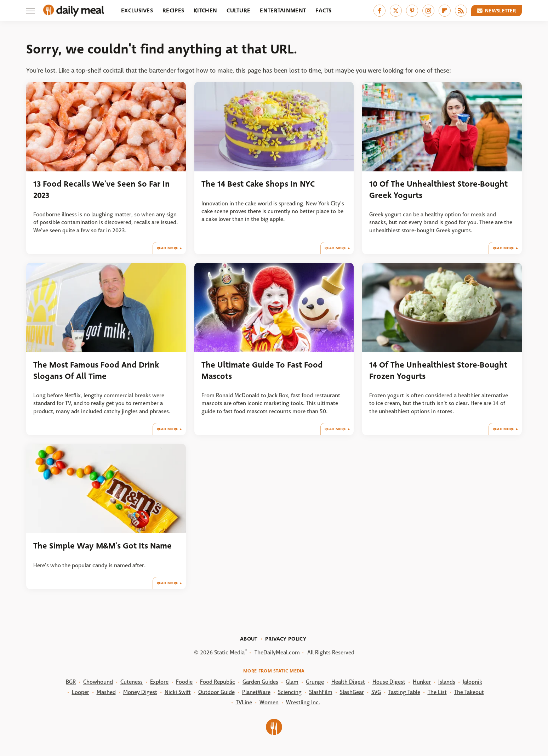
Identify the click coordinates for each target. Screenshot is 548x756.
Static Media (229, 652)
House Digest (389, 682)
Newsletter (497, 11)
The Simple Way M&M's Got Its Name (102, 546)
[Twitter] (396, 11)
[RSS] (461, 11)
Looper (81, 692)
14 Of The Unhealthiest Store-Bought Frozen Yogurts (438, 370)
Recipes (173, 10)
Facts (324, 10)
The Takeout (469, 692)
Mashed (106, 692)
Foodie (184, 682)
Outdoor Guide (216, 692)
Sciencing (290, 692)
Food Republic (218, 682)
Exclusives (137, 10)
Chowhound (98, 682)
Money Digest (140, 692)
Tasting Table (404, 692)
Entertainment (283, 10)
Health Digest (348, 682)
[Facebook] (379, 11)
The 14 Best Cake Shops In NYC (258, 184)
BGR (71, 682)
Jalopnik (472, 682)
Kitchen (205, 10)
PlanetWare (256, 692)
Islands (447, 682)
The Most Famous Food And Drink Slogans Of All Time (96, 370)
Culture (238, 10)
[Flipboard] (445, 11)
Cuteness (132, 682)
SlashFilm (321, 692)
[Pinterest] (412, 11)
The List (437, 692)
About (249, 639)
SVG (376, 692)
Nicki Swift (178, 692)
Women (269, 702)
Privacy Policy (286, 639)
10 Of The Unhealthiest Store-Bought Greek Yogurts (438, 189)
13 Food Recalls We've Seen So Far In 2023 (102, 189)
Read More (168, 248)
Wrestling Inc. (303, 702)
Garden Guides (260, 682)
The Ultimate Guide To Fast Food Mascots (262, 370)
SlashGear (352, 692)
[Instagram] (428, 11)
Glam (292, 682)
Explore (159, 682)
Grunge (315, 682)
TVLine (244, 702)
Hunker (422, 682)
